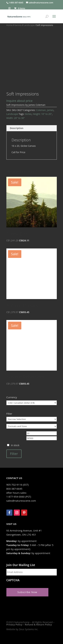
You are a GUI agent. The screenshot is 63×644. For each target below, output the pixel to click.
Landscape (29, 25)
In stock (15, 445)
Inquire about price (19, 101)
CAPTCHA (13, 580)
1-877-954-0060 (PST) (19, 497)
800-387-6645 (14, 489)
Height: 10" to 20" (42, 114)
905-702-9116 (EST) (18, 485)
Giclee (28, 114)
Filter (14, 454)
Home (9, 25)
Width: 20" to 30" (16, 118)
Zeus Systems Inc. (29, 629)
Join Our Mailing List (21, 565)
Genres (18, 25)
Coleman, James (45, 110)
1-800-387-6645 (16, 3)
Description (17, 128)
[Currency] (32, 403)
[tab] (32, 128)
